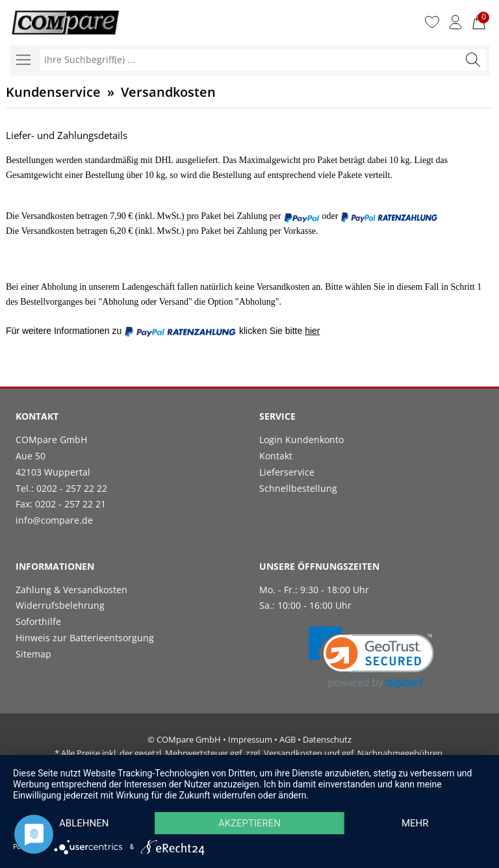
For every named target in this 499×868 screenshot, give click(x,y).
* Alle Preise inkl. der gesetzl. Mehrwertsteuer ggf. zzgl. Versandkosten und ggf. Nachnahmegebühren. (249, 753)
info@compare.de (54, 520)
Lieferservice (287, 472)
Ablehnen (84, 823)
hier (312, 331)
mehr (415, 823)
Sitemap (33, 654)
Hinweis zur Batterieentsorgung (85, 638)
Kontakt (276, 456)
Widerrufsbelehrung (60, 605)
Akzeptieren (249, 823)
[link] (371, 658)
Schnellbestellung (298, 488)
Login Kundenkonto (301, 440)
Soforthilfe (38, 621)
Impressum (250, 739)
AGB (288, 739)
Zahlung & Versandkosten (71, 590)
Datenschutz (327, 739)
